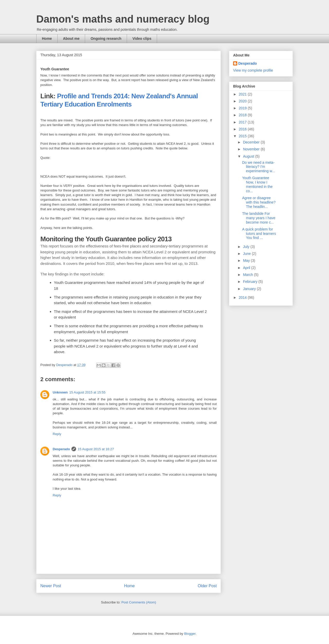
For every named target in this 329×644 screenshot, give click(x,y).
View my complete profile (253, 70)
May (247, 261)
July (247, 247)
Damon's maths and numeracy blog (123, 19)
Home (47, 39)
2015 (243, 136)
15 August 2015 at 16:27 (96, 449)
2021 (243, 94)
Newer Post (51, 586)
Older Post (207, 586)
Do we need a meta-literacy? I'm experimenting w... (259, 167)
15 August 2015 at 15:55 (88, 392)
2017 (243, 122)
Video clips (142, 39)
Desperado (61, 449)
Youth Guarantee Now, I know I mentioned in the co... (257, 184)
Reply (57, 434)
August (249, 156)
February (251, 282)
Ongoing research (106, 39)
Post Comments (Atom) (139, 602)
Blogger (190, 634)
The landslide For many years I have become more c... (259, 218)
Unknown (60, 392)
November (252, 149)
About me (71, 39)
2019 (243, 108)
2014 (243, 297)
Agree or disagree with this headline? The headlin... (259, 202)
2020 (243, 101)
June (247, 254)
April (247, 268)
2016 (243, 129)
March (248, 275)
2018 (243, 115)
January (250, 289)
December (252, 142)
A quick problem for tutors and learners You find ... (259, 234)
